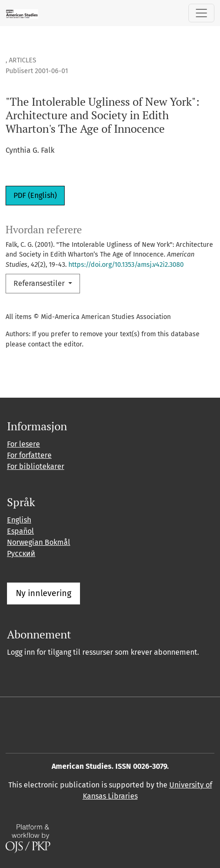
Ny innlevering (43, 593)
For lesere (23, 444)
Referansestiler (40, 283)
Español (20, 531)
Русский (21, 553)
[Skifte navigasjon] (201, 13)
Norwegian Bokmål (39, 542)
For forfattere (29, 455)
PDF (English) (35, 195)
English (19, 520)
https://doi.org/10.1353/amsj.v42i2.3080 (126, 265)
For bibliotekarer (36, 466)
